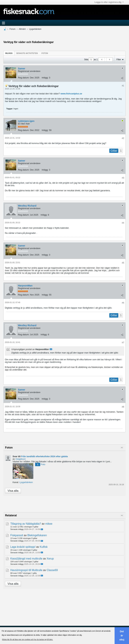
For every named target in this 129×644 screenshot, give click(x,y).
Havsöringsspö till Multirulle (26, 570)
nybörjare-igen (26, 121)
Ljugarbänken (35, 29)
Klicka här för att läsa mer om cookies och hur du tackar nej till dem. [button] (27, 639)
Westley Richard (27, 206)
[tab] (9, 53)
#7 (123, 343)
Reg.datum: (24, 78)
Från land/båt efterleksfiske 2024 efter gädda (45, 456)
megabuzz (21, 459)
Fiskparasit (17, 535)
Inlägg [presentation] (9, 53)
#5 (123, 263)
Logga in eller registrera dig (109, 2)
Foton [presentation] (45, 53)
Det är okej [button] (122, 635)
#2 (123, 138)
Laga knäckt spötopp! (23, 547)
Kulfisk (44, 547)
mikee (49, 524)
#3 (123, 178)
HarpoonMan (25, 286)
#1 (123, 86)
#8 (123, 407)
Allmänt (22, 29)
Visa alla (13, 491)
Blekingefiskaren (37, 535)
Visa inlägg (51, 349)
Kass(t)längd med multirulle (26, 559)
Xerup (50, 559)
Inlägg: (45, 78)
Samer (22, 69)
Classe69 (52, 570)
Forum (12, 29)
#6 (123, 303)
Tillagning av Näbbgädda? (26, 524)
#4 (123, 223)
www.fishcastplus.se (71, 94)
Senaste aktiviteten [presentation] (27, 53)
